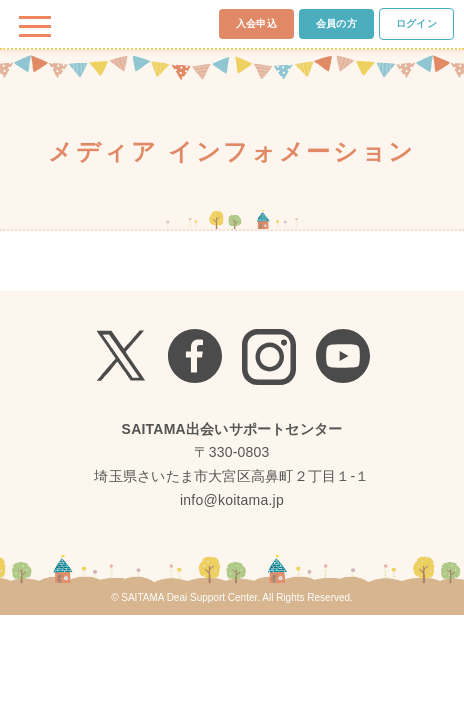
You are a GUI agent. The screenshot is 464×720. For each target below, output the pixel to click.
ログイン (416, 23)
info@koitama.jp (232, 500)
